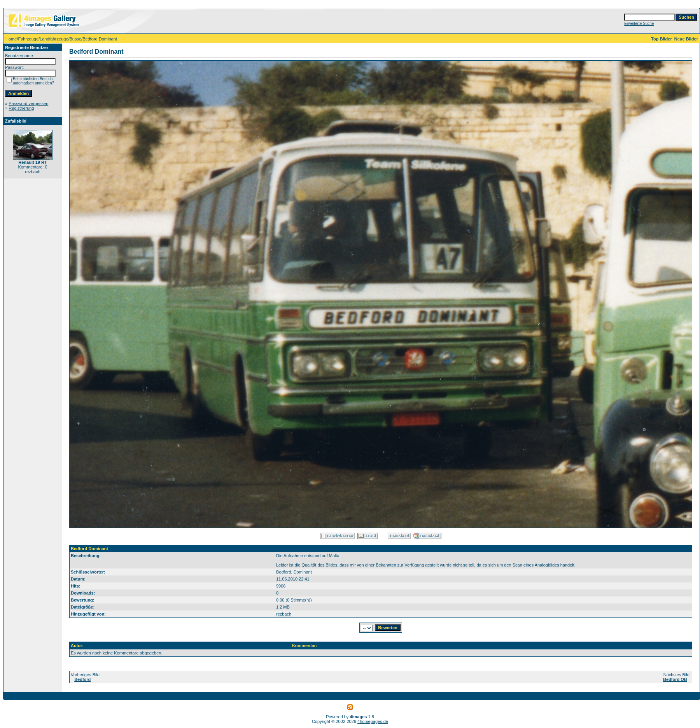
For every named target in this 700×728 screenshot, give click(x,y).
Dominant (303, 572)
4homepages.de (373, 721)
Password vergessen (28, 103)
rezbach (284, 614)
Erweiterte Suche (639, 24)
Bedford (284, 572)
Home (11, 39)
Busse (76, 39)
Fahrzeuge (28, 39)
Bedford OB (675, 679)
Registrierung (21, 108)
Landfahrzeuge (54, 39)
